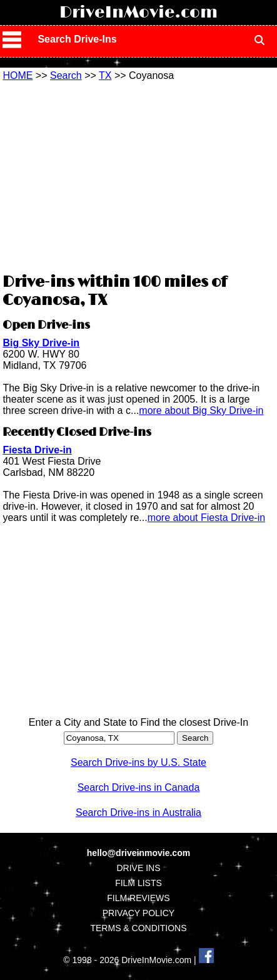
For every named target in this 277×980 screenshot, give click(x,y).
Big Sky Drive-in (41, 343)
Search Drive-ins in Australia (138, 812)
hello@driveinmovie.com (138, 853)
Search (66, 75)
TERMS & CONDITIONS (138, 928)
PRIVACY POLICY (138, 913)
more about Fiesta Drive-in (207, 518)
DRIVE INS (138, 868)
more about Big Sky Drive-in (201, 410)
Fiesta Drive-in (37, 450)
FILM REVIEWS (138, 898)
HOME (18, 75)
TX (105, 75)
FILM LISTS (138, 883)
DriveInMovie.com (138, 13)
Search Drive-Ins (77, 39)
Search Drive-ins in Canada (139, 787)
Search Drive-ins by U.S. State (138, 762)
